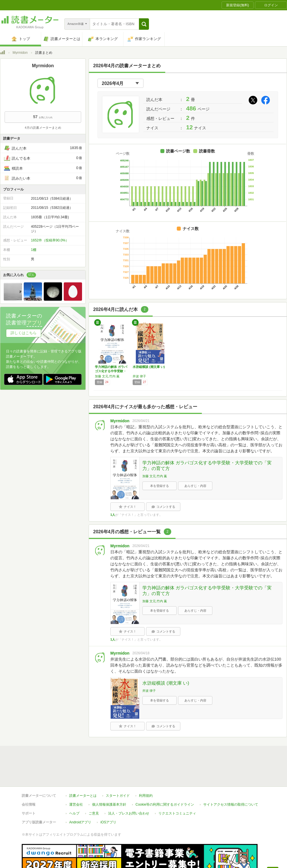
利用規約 (146, 769)
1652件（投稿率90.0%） (50, 240)
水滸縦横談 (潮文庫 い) (149, 367)
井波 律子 (139, 376)
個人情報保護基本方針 (109, 778)
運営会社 (76, 778)
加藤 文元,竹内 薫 (107, 376)
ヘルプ (74, 787)
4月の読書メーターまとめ (43, 128)
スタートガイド (118, 769)
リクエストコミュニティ (177, 787)
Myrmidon (20, 53)
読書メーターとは (83, 769)
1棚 (34, 250)
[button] (144, 24)
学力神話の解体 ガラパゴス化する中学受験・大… (111, 371)
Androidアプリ (80, 796)
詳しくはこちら (24, 333)
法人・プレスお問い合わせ (129, 787)
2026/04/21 (141, 421)
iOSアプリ (108, 796)
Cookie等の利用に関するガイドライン (165, 778)
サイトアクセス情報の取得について (231, 778)
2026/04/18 (141, 653)
